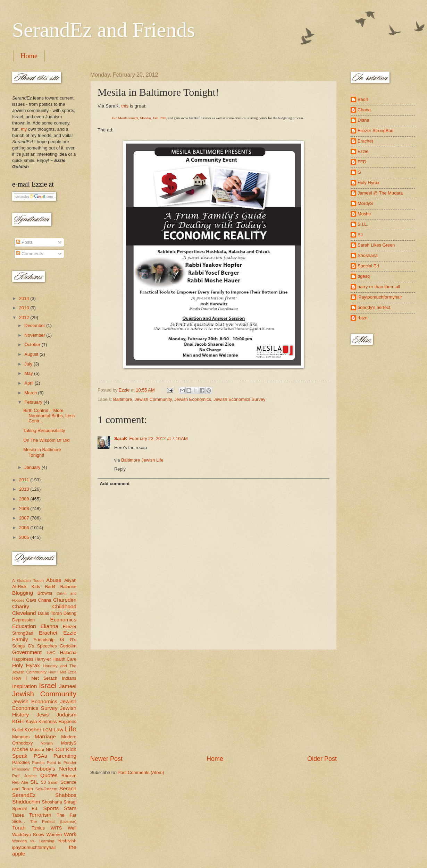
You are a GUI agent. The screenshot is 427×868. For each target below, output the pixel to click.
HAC (51, 653)
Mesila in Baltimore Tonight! (42, 452)
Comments (30, 254)
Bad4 (50, 587)
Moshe (20, 749)
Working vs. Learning (33, 841)
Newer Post (106, 759)
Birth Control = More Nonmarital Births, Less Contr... (49, 416)
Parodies (21, 762)
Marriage (45, 736)
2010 (25, 489)
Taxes (18, 815)
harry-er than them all (379, 287)
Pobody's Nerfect (55, 769)
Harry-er (43, 659)
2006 (25, 528)
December (35, 325)
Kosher (33, 729)
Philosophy (21, 769)
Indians (69, 678)
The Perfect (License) (53, 822)
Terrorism (40, 815)
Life (71, 729)
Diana (363, 120)
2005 (25, 537)
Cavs (31, 600)
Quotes (49, 775)
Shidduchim (26, 802)
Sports (51, 808)
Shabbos (66, 795)
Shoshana (52, 802)
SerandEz (24, 795)
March (31, 393)
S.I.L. (363, 224)
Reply (120, 469)
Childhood (64, 606)
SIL (34, 782)
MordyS (69, 743)
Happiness (23, 659)
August (32, 354)
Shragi (70, 802)
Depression (23, 620)
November (35, 335)
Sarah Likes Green (376, 245)
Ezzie (70, 633)
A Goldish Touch (28, 581)
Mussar (37, 750)
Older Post (322, 759)
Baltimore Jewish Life (142, 460)
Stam (70, 808)
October (33, 345)
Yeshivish (67, 841)
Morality (47, 743)
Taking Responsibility (44, 431)
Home (29, 56)
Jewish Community (153, 399)
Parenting (65, 756)
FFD (362, 162)
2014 (25, 298)
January (33, 467)
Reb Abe (20, 782)
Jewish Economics (193, 399)
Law (58, 729)
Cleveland (24, 613)
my (24, 129)
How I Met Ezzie (62, 672)
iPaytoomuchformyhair (380, 297)
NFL (50, 750)
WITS (56, 828)
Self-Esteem (46, 789)
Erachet (48, 633)
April (29, 383)
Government (27, 652)
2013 (25, 308)
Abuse (54, 580)
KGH (18, 721)
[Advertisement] (213, 702)
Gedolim (68, 646)
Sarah (53, 782)
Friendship (44, 640)
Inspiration (24, 686)
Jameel (68, 686)
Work (70, 834)
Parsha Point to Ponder (54, 763)
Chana (45, 600)
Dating (70, 613)
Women (54, 835)
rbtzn (363, 318)
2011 (25, 480)
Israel (48, 685)
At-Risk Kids (26, 587)
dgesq (364, 276)
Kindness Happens (57, 721)
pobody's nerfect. (375, 307)
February (34, 402)
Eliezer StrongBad (376, 131)
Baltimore (123, 399)
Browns (45, 593)
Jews (43, 715)
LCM (47, 730)
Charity (21, 606)
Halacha (68, 652)
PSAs (40, 756)
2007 (25, 518)
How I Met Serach (35, 678)
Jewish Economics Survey (240, 399)
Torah (19, 828)
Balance (68, 587)
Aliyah (70, 580)
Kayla (31, 721)
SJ (43, 782)
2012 (25, 317)
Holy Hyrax (26, 665)
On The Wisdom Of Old (47, 440)
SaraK (121, 439)
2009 (25, 499)
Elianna (49, 626)
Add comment (115, 484)
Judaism (66, 715)
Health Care (64, 659)
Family (20, 639)
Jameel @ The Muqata (380, 193)
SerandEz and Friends (104, 30)
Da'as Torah (50, 613)
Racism (69, 776)
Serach (68, 788)
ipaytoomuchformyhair (34, 847)
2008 (25, 509)
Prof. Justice (24, 776)
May (29, 373)
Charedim (65, 600)
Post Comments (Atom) (141, 772)
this (125, 106)
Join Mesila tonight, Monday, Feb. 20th (139, 118)
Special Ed (368, 266)
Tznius (38, 828)
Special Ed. (25, 809)
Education (24, 626)
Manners (21, 737)
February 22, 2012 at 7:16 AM (158, 439)
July (29, 364)
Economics (64, 620)
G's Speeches (42, 646)
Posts (24, 242)
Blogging (23, 593)
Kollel (18, 730)
